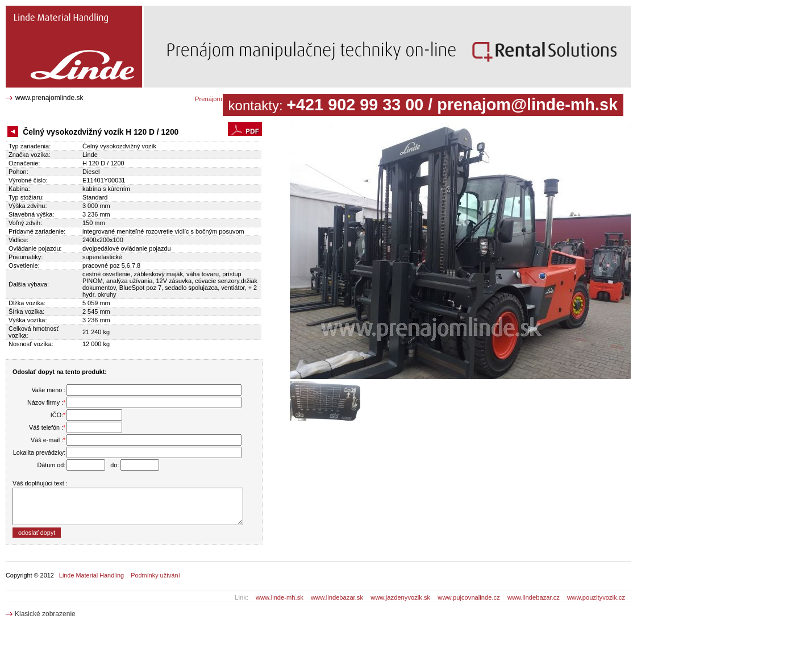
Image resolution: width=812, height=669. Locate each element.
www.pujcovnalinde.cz (469, 597)
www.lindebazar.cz (534, 597)
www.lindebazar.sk (337, 597)
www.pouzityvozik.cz (596, 597)
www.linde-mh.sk (280, 597)
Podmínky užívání (155, 575)
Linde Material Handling (91, 575)
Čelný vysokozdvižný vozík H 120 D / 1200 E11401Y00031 (69, 14)
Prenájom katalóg (220, 99)
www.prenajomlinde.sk (49, 98)
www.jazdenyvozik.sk (400, 597)
